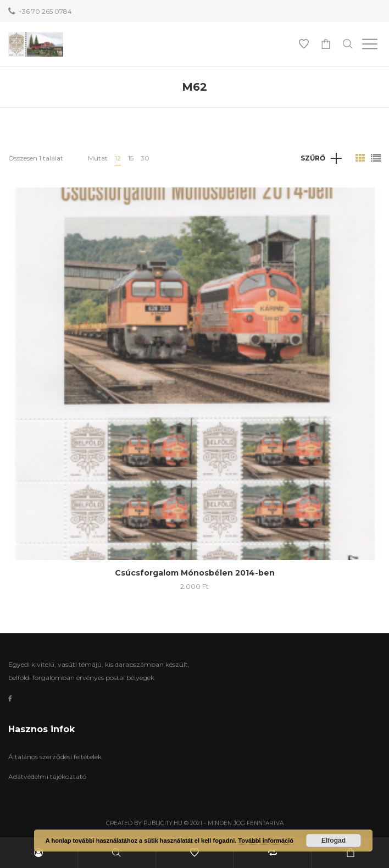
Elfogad (334, 841)
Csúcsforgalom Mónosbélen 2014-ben (195, 573)
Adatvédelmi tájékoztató (47, 776)
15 (131, 158)
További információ (266, 841)
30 (145, 158)
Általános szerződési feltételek (55, 757)
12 (118, 158)
